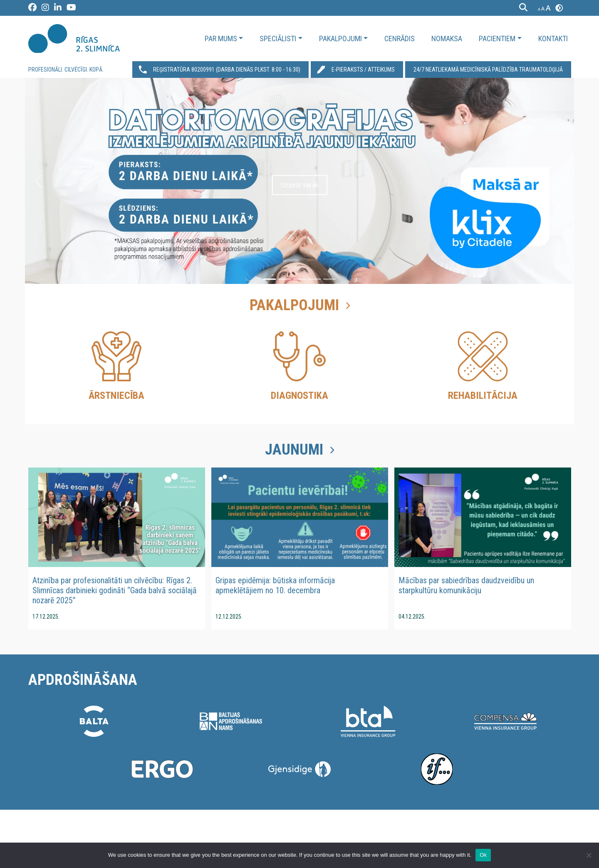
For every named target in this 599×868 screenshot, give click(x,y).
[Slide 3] (299, 279)
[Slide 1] (270, 279)
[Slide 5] (329, 279)
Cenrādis (400, 39)
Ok (483, 855)
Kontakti (553, 39)
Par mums (221, 39)
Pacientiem (497, 39)
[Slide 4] (314, 279)
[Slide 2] (285, 279)
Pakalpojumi (340, 39)
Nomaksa (447, 39)
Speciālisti (278, 39)
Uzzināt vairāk (300, 185)
